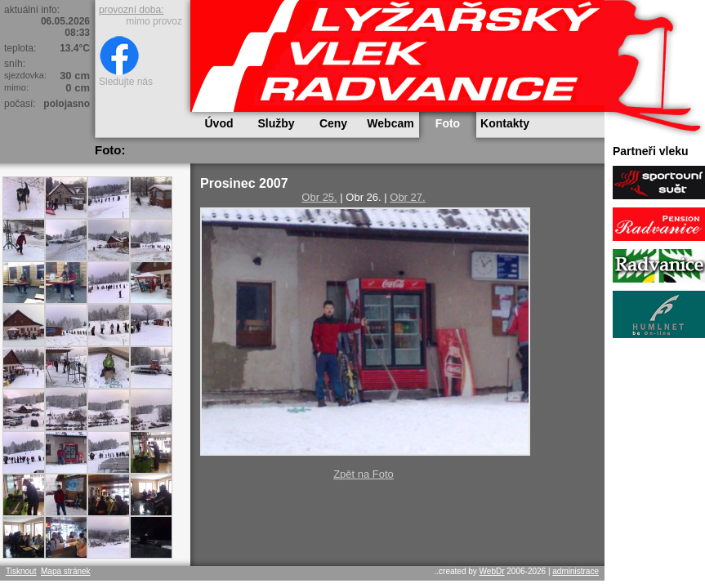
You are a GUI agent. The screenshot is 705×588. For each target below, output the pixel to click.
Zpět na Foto (364, 474)
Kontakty (505, 123)
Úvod (219, 123)
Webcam (390, 123)
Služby (276, 123)
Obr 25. (319, 197)
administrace (576, 571)
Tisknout (21, 571)
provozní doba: (131, 10)
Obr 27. (407, 197)
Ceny (333, 123)
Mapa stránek (66, 571)
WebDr (492, 571)
